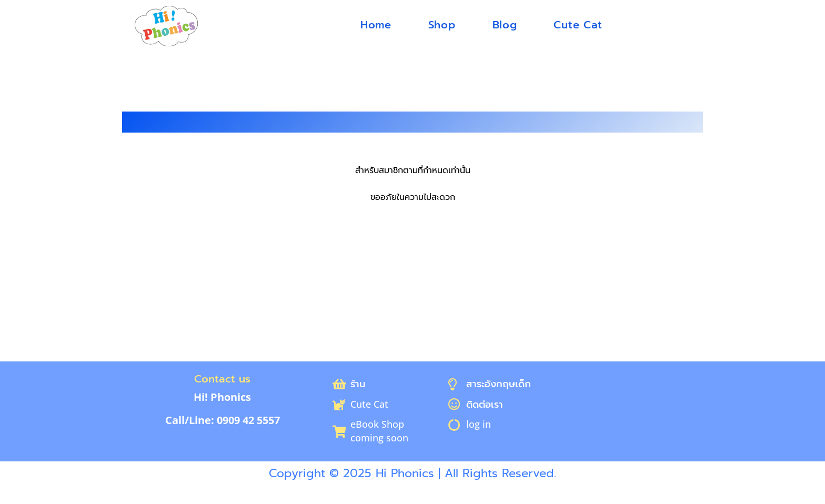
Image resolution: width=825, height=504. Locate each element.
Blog (505, 25)
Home (376, 25)
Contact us (222, 379)
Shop (442, 25)
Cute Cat (578, 25)
